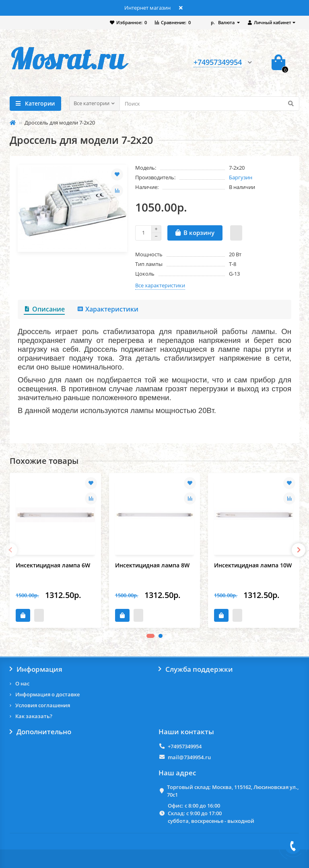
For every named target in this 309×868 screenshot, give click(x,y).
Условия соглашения (43, 705)
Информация (36, 669)
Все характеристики (160, 285)
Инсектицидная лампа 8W (152, 565)
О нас (22, 683)
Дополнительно (40, 732)
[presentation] (10, 550)
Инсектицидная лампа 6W (53, 565)
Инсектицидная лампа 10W (253, 565)
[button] (150, 636)
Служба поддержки (196, 669)
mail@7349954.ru (189, 757)
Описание (44, 309)
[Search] (210, 104)
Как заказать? (34, 716)
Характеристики (108, 309)
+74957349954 (185, 746)
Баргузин (241, 177)
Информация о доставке (47, 694)
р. (223, 22)
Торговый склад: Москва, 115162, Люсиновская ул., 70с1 (233, 791)
